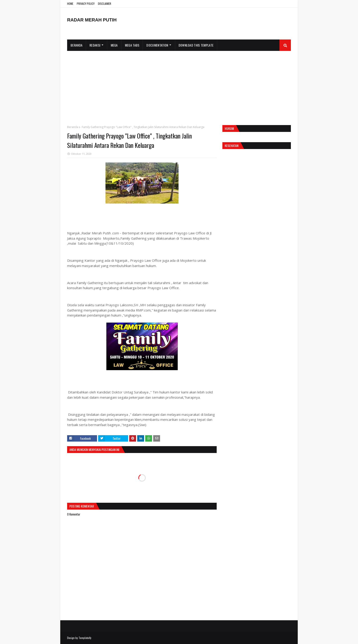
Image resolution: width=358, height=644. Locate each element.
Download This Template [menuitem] (196, 45)
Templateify (85, 638)
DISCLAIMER (105, 4)
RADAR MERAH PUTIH (92, 20)
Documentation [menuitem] (157, 45)
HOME (70, 4)
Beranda (73, 127)
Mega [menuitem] (114, 45)
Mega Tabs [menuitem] (132, 45)
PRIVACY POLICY (86, 4)
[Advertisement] (179, 85)
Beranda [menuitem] (76, 45)
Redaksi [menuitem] (95, 45)
